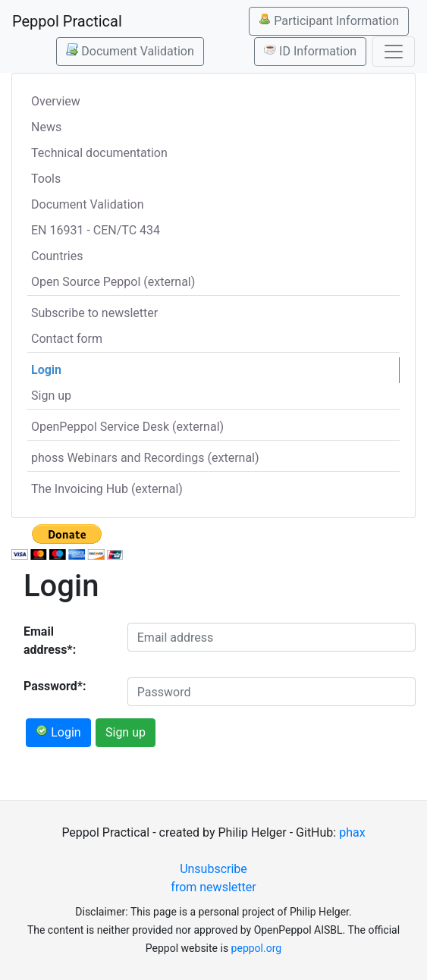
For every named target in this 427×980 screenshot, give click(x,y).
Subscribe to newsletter (94, 313)
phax (352, 832)
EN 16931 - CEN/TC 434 (96, 230)
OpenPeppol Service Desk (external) (127, 427)
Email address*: (50, 641)
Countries (57, 256)
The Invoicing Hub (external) (107, 489)
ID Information (310, 51)
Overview (56, 101)
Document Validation (130, 51)
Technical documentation (99, 153)
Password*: (55, 686)
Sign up (51, 396)
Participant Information (329, 20)
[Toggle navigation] (394, 52)
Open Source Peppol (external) (113, 282)
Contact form (67, 339)
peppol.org (257, 948)
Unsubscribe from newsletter (213, 878)
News (46, 127)
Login (46, 370)
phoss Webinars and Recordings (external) (145, 458)
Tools (46, 179)
